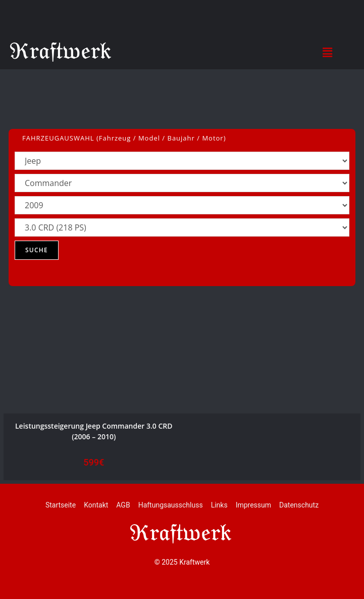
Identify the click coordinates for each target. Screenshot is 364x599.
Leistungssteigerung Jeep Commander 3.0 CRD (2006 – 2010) (94, 431)
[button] (328, 52)
